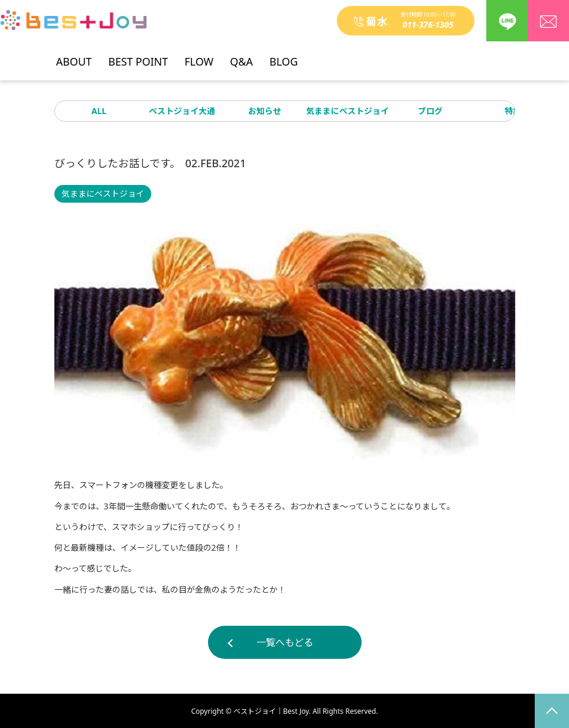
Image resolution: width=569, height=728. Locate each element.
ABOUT (74, 57)
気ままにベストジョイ (347, 111)
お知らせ (265, 111)
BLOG (284, 57)
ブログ (430, 111)
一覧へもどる (285, 642)
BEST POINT (138, 57)
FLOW (199, 57)
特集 (513, 111)
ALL (99, 111)
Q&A (241, 57)
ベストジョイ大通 (182, 111)
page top (552, 711)
